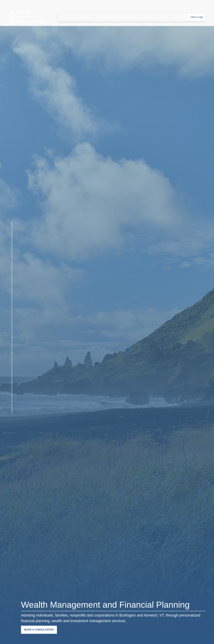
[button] (64, 9)
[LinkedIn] (12, 421)
